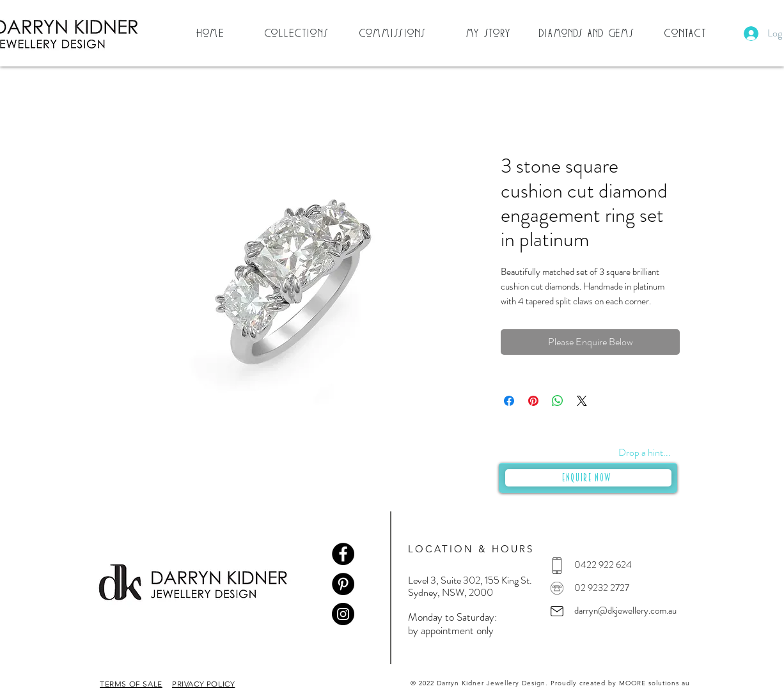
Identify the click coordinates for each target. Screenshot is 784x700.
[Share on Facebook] (509, 401)
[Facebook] (343, 554)
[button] (298, 33)
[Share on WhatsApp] (558, 401)
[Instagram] (343, 614)
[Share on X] (582, 401)
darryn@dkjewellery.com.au (625, 611)
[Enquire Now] (588, 478)
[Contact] (687, 33)
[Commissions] (394, 33)
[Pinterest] (343, 584)
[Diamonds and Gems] (588, 33)
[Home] (212, 33)
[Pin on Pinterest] (533, 401)
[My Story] (490, 33)
